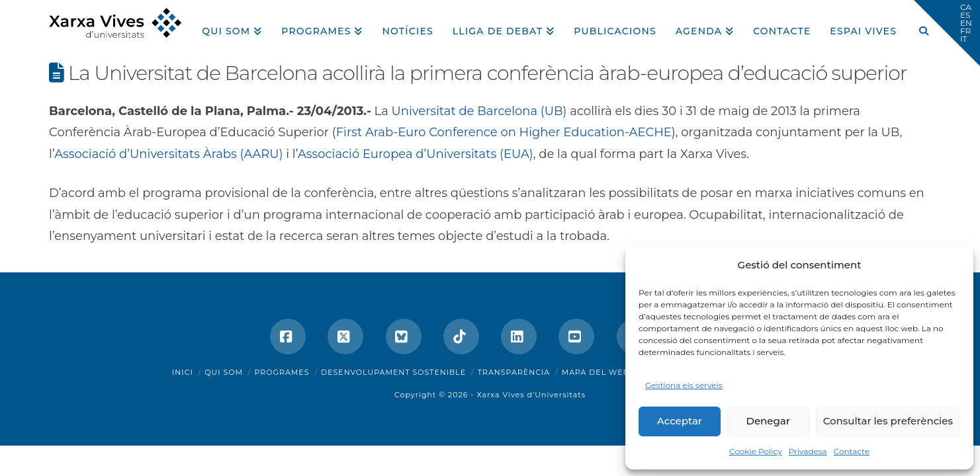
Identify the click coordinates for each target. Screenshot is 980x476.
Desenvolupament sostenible (393, 372)
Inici (183, 372)
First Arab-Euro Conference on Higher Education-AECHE (504, 132)
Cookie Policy (756, 451)
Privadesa (808, 451)
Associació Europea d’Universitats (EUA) (416, 154)
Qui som (224, 372)
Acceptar (680, 421)
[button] (947, 33)
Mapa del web (596, 372)
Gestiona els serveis (684, 385)
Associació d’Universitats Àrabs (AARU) (168, 154)
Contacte (852, 451)
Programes (282, 372)
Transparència (514, 372)
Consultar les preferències (888, 421)
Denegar (768, 421)
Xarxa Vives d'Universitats (531, 395)
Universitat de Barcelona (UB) (479, 111)
